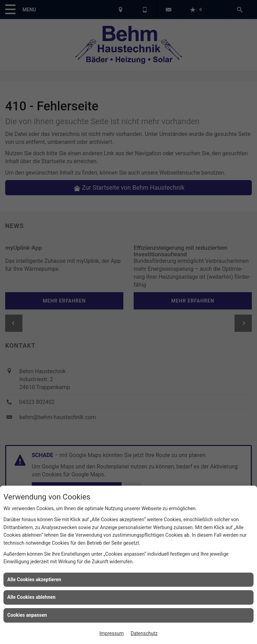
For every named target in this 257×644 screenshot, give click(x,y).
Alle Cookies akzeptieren (34, 579)
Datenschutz (144, 633)
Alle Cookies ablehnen (31, 597)
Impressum (112, 633)
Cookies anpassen (27, 615)
